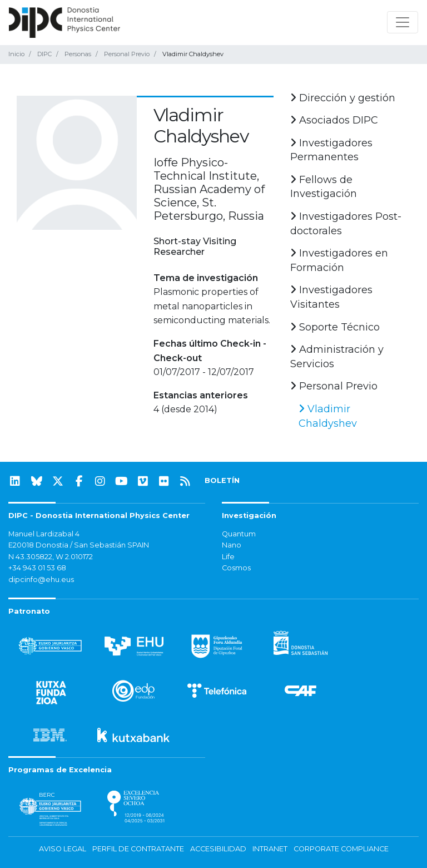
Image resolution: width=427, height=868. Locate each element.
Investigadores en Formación (339, 260)
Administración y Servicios (337, 357)
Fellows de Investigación (324, 187)
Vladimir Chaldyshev (328, 416)
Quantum (239, 534)
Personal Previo (127, 54)
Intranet (270, 849)
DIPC (44, 54)
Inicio (16, 54)
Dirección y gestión (343, 98)
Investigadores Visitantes (331, 297)
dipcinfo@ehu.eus (41, 580)
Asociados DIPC (334, 120)
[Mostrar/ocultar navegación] (403, 22)
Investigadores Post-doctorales (346, 224)
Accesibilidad (218, 849)
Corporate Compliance (341, 849)
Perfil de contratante (138, 849)
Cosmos (236, 568)
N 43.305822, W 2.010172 (51, 557)
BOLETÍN (222, 480)
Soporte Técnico (335, 327)
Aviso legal (63, 849)
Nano (232, 545)
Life (228, 557)
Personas (78, 54)
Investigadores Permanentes (331, 150)
